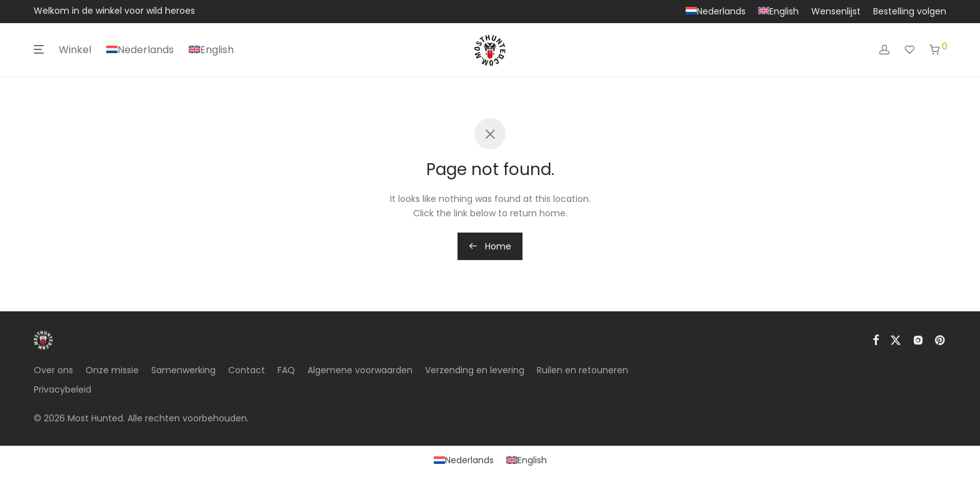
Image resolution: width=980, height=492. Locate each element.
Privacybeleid (62, 389)
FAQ (286, 370)
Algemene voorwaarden (360, 370)
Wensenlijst (836, 11)
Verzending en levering (475, 370)
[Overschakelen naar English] (778, 11)
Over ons (53, 370)
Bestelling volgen (910, 11)
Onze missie (112, 370)
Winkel (75, 50)
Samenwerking (183, 370)
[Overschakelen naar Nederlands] (464, 460)
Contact (247, 370)
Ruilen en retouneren (582, 370)
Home (490, 246)
